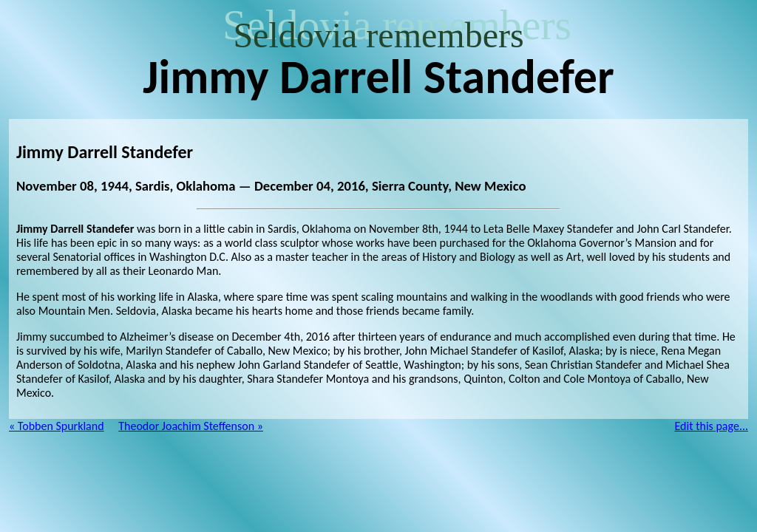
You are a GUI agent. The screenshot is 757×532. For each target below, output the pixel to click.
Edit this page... (712, 426)
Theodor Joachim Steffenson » (191, 426)
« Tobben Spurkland (57, 426)
